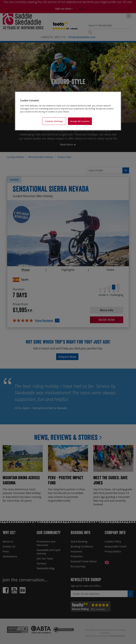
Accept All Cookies (80, 121)
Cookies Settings (54, 121)
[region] (68, 111)
